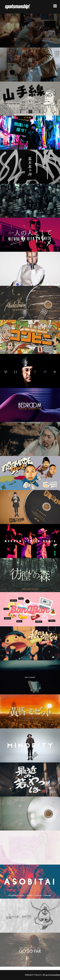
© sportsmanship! (51, 975)
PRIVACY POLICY (33, 975)
